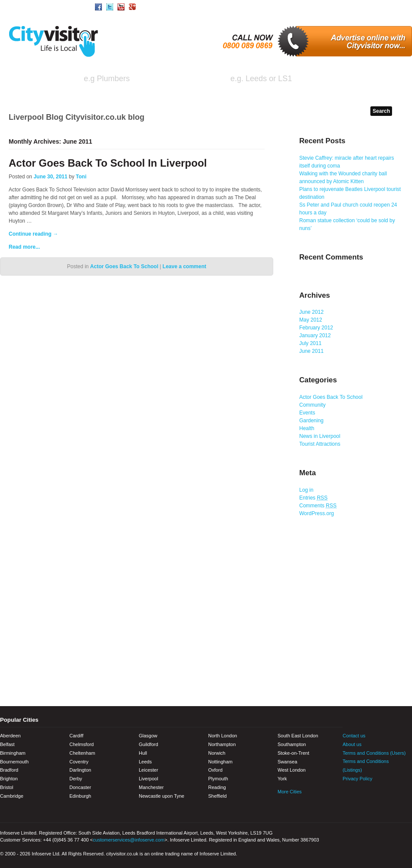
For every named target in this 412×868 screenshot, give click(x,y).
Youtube (379, 796)
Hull (143, 753)
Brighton (9, 779)
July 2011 (310, 343)
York (282, 779)
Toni (81, 177)
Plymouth (218, 779)
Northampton (222, 744)
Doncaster (80, 787)
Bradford (9, 770)
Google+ (395, 796)
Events (307, 413)
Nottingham (220, 762)
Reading (217, 787)
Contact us (354, 736)
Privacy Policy (357, 779)
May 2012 (311, 320)
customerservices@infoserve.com (129, 840)
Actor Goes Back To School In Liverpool (108, 163)
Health (307, 428)
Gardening (311, 421)
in (209, 79)
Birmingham (13, 753)
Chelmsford (82, 744)
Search (378, 80)
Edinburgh (80, 796)
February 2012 (316, 328)
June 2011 (311, 351)
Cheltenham (82, 753)
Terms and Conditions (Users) (374, 753)
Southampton (292, 744)
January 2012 (315, 335)
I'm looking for (40, 79)
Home (15, 7)
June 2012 (311, 312)
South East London (298, 736)
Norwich (217, 753)
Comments (318, 506)
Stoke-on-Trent (293, 753)
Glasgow (148, 736)
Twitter (364, 796)
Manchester (151, 787)
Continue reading (33, 234)
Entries (313, 498)
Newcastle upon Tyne (162, 796)
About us (352, 744)
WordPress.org (317, 513)
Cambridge (12, 796)
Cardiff (76, 736)
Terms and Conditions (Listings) (366, 766)
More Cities (290, 792)
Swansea (287, 762)
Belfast (7, 744)
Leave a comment (185, 266)
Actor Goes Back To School (124, 266)
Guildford (149, 744)
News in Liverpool (320, 436)
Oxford (215, 770)
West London (292, 770)
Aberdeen (10, 736)
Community (312, 405)
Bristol (7, 787)
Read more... (24, 247)
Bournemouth (14, 762)
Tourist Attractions (320, 444)
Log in (306, 490)
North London (223, 736)
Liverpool (149, 779)
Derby (76, 779)
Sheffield (217, 796)
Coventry (79, 762)
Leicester (149, 770)
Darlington (80, 770)
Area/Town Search (58, 7)
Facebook (349, 796)
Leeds (145, 762)
